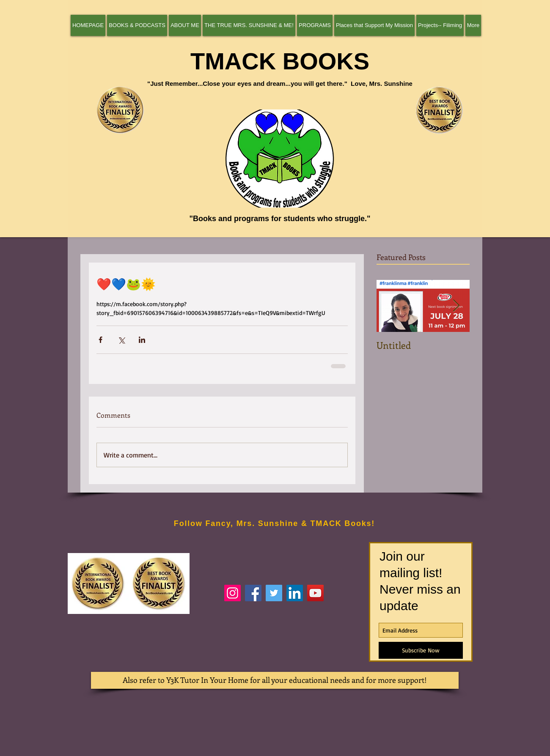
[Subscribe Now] (421, 650)
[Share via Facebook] (100, 340)
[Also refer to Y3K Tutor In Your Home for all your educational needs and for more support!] (275, 680)
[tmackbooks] (274, 593)
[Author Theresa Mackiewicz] (253, 593)
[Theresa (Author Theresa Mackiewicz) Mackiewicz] (295, 593)
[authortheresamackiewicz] (232, 593)
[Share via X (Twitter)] (121, 340)
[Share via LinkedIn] (142, 340)
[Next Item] (456, 306)
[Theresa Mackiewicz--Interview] (315, 593)
